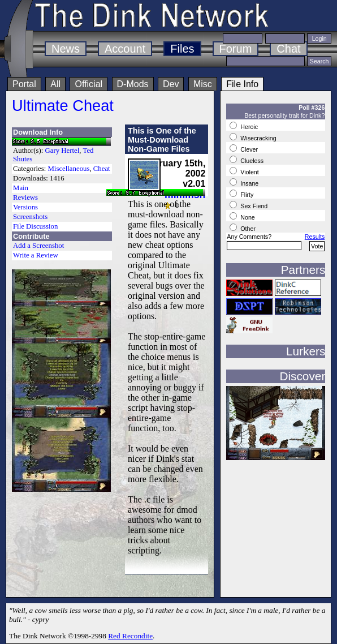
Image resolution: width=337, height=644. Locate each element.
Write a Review (36, 255)
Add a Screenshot (38, 246)
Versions (25, 207)
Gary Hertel (62, 151)
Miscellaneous (68, 169)
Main (21, 188)
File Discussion (35, 226)
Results (315, 237)
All (55, 84)
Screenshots (30, 217)
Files (182, 49)
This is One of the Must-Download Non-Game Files (162, 140)
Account (125, 49)
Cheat (102, 169)
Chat (288, 49)
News (66, 49)
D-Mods (133, 84)
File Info (242, 84)
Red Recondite (130, 636)
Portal (24, 84)
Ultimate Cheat (63, 106)
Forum (236, 49)
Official (88, 84)
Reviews (25, 198)
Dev (171, 84)
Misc (203, 84)
